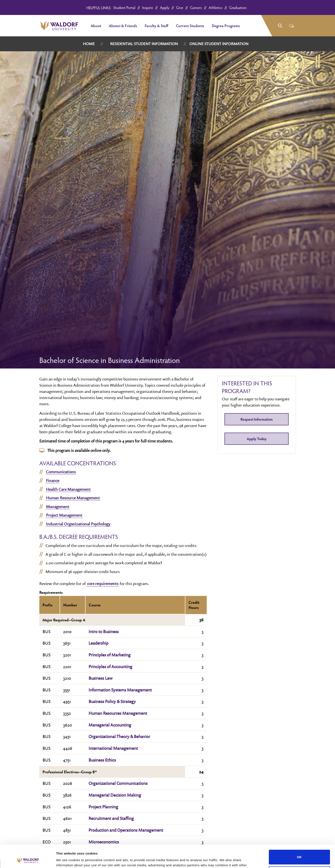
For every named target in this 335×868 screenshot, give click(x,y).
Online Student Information (219, 44)
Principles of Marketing (110, 655)
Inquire (148, 7)
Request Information (257, 419)
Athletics (215, 7)
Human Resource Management (73, 498)
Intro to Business (104, 631)
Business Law (100, 678)
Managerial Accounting (110, 725)
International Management (113, 748)
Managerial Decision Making (115, 795)
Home (89, 44)
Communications (61, 472)
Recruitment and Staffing (111, 818)
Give (180, 7)
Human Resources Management (118, 713)
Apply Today (257, 439)
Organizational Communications (118, 783)
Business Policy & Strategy (112, 701)
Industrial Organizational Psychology (78, 524)
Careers (196, 7)
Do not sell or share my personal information (299, 851)
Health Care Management (68, 489)
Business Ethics (102, 760)
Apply (165, 7)
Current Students (190, 26)
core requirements (103, 584)
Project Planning (103, 807)
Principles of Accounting (110, 666)
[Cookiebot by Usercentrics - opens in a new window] (28, 860)
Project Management (64, 515)
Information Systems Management (120, 690)
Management (58, 507)
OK (299, 835)
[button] (280, 26)
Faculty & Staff (156, 26)
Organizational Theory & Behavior (119, 736)
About (96, 26)
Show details (66, 860)
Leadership (98, 643)
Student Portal (124, 7)
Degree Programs (226, 26)
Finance (53, 480)
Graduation (238, 7)
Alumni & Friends (123, 26)
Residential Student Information (144, 44)
